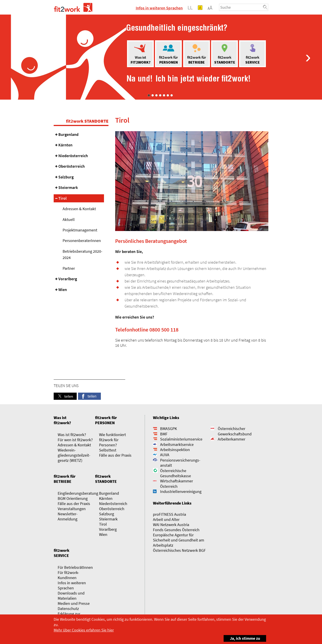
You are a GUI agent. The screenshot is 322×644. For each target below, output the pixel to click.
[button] (210, 8)
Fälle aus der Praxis (115, 455)
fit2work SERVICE (61, 553)
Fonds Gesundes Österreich (176, 530)
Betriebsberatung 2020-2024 (83, 254)
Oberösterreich (72, 166)
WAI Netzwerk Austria (171, 525)
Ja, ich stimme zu (242, 638)
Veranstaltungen (72, 509)
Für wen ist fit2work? (75, 440)
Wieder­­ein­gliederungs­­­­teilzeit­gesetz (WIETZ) (74, 455)
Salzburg (66, 177)
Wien (63, 290)
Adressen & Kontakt (79, 209)
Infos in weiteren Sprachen (159, 8)
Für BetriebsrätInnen (75, 567)
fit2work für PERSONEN (106, 420)
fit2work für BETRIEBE (65, 479)
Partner (69, 268)
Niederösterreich (73, 156)
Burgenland (68, 134)
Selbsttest (108, 450)
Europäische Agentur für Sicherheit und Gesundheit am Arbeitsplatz (179, 540)
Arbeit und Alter (166, 519)
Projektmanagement (80, 230)
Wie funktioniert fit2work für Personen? (112, 440)
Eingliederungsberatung (78, 493)
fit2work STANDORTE (87, 121)
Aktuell (69, 219)
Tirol (62, 198)
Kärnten (65, 145)
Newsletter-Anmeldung (68, 516)
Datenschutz (68, 609)
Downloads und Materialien (71, 596)
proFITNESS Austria (169, 514)
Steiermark (68, 187)
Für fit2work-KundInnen (68, 575)
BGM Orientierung (73, 498)
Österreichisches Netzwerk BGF (179, 550)
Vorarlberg (68, 279)
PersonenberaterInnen (82, 241)
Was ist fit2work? (62, 420)
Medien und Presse (74, 603)
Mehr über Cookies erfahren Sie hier (84, 630)
